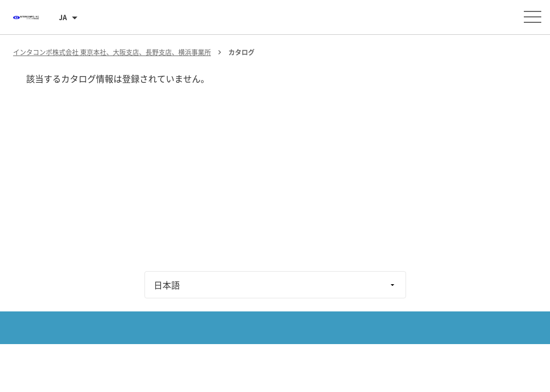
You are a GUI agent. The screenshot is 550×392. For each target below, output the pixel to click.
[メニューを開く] (533, 17)
